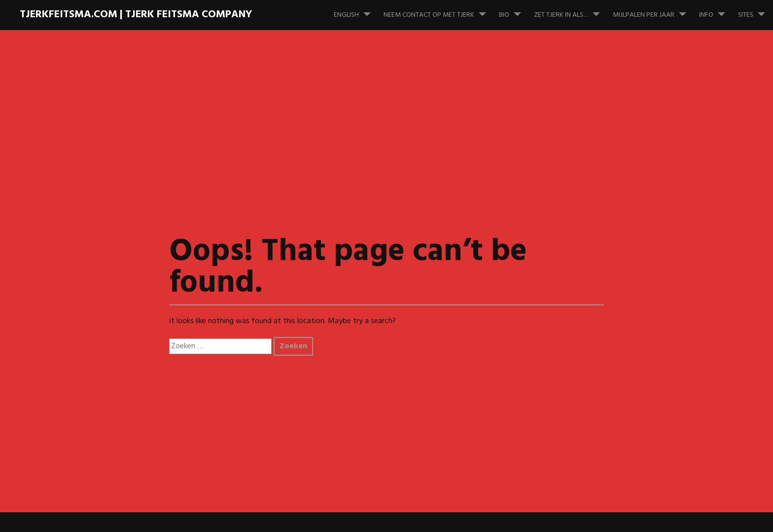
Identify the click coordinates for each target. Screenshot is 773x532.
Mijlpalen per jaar (653, 10)
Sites (755, 10)
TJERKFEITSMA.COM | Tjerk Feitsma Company (136, 15)
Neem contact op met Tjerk (439, 10)
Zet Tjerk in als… (571, 10)
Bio (514, 10)
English (356, 10)
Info (716, 10)
